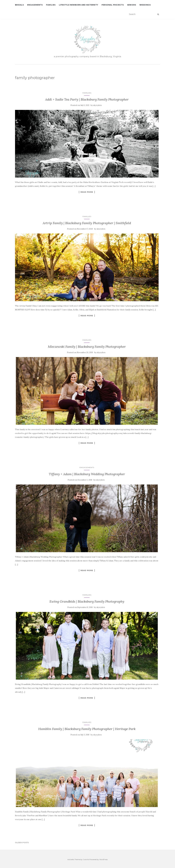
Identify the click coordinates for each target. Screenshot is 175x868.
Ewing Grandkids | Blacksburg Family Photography (87, 601)
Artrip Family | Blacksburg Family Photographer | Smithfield (87, 223)
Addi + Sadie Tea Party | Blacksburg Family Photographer (87, 99)
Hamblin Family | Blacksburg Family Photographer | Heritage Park (87, 729)
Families (51, 5)
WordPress (103, 859)
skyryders (97, 105)
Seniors (132, 5)
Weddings (145, 5)
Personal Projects (113, 5)
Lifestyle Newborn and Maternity (79, 5)
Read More (87, 192)
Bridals (19, 5)
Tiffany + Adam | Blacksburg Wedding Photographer (87, 474)
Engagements (35, 5)
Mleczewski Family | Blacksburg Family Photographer (87, 347)
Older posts (22, 842)
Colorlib (86, 859)
